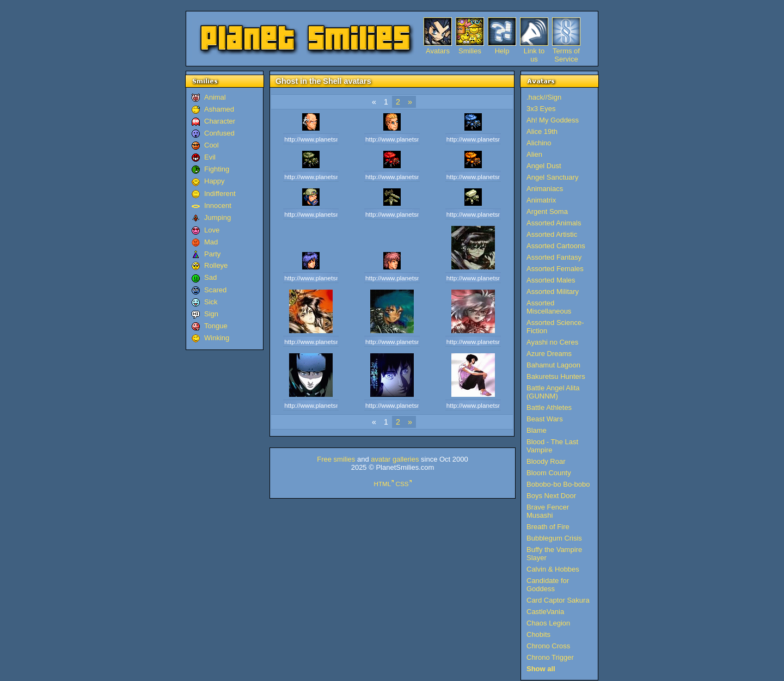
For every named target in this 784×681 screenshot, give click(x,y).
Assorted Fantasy (554, 257)
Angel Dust (544, 166)
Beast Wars (545, 419)
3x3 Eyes (541, 109)
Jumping (218, 217)
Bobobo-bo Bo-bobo (558, 484)
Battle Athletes (549, 407)
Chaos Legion (548, 623)
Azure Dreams (549, 354)
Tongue (216, 326)
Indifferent (220, 194)
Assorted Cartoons (556, 246)
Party (212, 254)
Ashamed (219, 109)
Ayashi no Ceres (552, 342)
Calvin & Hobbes (553, 569)
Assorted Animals (554, 223)
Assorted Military (553, 292)
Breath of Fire (548, 527)
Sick (211, 302)
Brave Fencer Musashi (548, 511)
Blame (537, 430)
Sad (210, 277)
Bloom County (549, 473)
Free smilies (336, 459)
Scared (215, 290)
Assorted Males (551, 280)
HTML (382, 484)
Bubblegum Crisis (554, 538)
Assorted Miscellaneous (549, 307)
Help (502, 51)
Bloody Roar (546, 461)
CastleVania (545, 612)
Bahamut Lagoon (553, 365)
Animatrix (541, 200)
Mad (211, 242)
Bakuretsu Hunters (556, 376)
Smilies (470, 51)
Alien (534, 154)
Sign (211, 314)
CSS (402, 484)
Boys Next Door (551, 496)
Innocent (218, 205)
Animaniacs (545, 189)
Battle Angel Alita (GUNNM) (553, 392)
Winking (217, 338)
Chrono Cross (548, 646)
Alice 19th (542, 131)
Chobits (538, 634)
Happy (215, 181)
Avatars (438, 51)
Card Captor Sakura (558, 600)
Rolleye (216, 265)
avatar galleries (395, 459)
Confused (219, 133)
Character (220, 121)
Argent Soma (547, 211)
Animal (215, 97)
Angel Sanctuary (552, 177)
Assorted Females (555, 269)
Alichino (539, 143)
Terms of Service (566, 51)
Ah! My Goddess (553, 120)
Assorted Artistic (552, 234)
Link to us (534, 51)
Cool (212, 145)
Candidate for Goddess (548, 585)
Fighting (217, 169)
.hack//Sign (544, 97)
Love (212, 230)
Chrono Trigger (550, 657)
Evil (210, 157)
